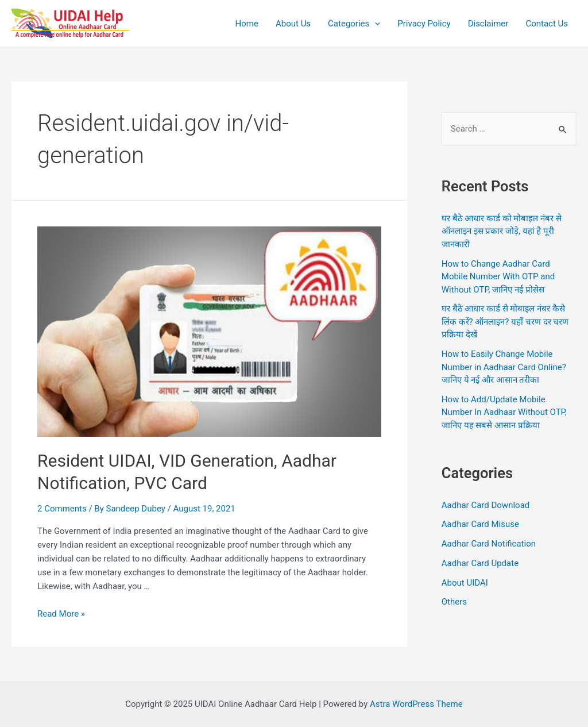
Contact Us (547, 24)
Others (454, 602)
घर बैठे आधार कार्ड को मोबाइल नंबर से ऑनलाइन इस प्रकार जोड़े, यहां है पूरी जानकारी (502, 231)
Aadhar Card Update (480, 563)
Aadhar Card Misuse (480, 524)
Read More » (61, 614)
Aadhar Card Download (486, 505)
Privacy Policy (424, 24)
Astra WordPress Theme (416, 704)
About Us (293, 24)
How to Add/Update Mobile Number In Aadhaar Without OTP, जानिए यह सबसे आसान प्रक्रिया (504, 412)
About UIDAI (465, 583)
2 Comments (62, 509)
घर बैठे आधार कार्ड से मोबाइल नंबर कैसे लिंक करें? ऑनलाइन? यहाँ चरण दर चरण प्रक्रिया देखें (505, 322)
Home (247, 24)
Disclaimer (488, 24)
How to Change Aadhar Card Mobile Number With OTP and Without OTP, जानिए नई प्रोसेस (498, 277)
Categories (354, 24)
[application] (375, 24)
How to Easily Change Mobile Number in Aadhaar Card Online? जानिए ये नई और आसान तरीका (504, 367)
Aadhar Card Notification (489, 544)
